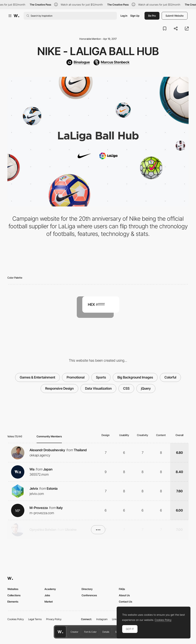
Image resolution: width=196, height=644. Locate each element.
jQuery (146, 388)
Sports (101, 377)
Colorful (170, 377)
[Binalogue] (78, 62)
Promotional (76, 377)
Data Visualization (98, 388)
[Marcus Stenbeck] (112, 62)
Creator (74, 632)
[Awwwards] (16, 16)
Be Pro (152, 16)
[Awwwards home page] (60, 632)
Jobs (47, 595)
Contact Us (125, 602)
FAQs (122, 589)
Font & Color (90, 632)
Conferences (89, 595)
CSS (126, 388)
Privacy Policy (54, 619)
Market (49, 602)
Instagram (102, 619)
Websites (13, 589)
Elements (13, 602)
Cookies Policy (16, 619)
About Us (124, 595)
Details (106, 632)
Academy (50, 589)
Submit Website (175, 16)
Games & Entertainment (37, 377)
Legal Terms (35, 619)
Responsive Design (59, 388)
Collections (14, 595)
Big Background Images (135, 377)
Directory (87, 589)
